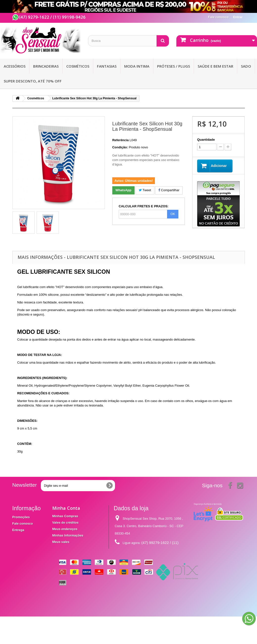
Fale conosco (218, 17)
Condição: (120, 147)
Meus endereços (65, 529)
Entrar (238, 17)
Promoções (21, 517)
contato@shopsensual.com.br (155, 560)
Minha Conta (66, 508)
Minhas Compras (65, 516)
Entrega (18, 530)
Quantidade (206, 140)
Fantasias (107, 66)
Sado (246, 66)
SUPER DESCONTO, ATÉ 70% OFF (33, 81)
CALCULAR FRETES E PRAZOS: (144, 206)
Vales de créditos (65, 523)
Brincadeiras (46, 66)
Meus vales (61, 542)
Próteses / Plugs (174, 66)
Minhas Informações (68, 535)
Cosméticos (78, 66)
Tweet (145, 190)
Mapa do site (22, 547)
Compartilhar (169, 190)
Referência (120, 140)
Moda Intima (137, 66)
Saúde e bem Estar (215, 66)
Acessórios (15, 66)
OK (173, 214)
